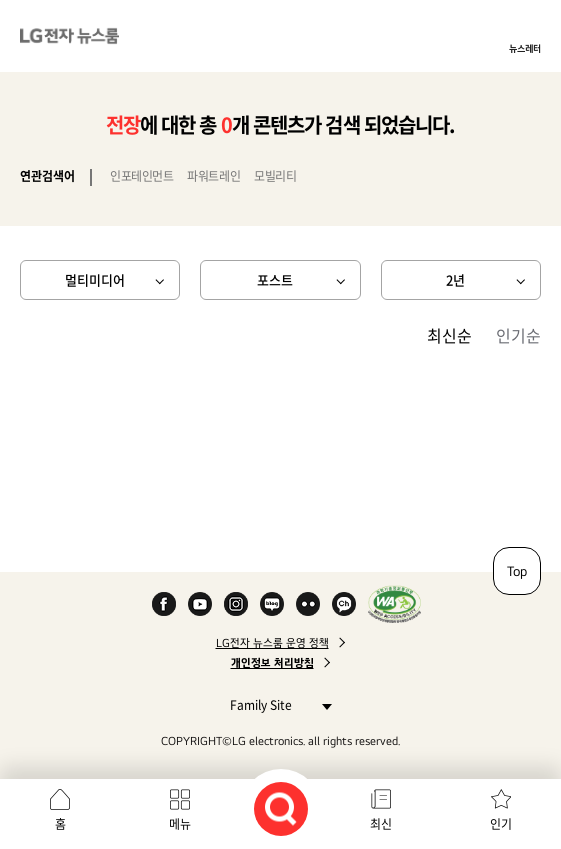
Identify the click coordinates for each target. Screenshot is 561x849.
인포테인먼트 (141, 176)
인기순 (518, 335)
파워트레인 (213, 176)
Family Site (275, 704)
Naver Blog (272, 604)
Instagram (236, 604)
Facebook (164, 604)
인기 (501, 824)
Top (517, 571)
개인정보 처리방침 (272, 663)
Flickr (308, 604)
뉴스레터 (525, 48)
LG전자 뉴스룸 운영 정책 (272, 643)
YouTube (200, 604)
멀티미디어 (95, 279)
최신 (381, 824)
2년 (455, 279)
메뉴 (180, 824)
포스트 (275, 279)
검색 (281, 809)
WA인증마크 (394, 604)
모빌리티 (275, 176)
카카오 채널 (344, 604)
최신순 (449, 335)
